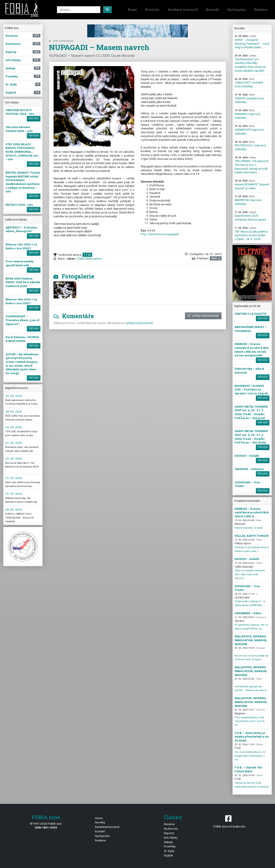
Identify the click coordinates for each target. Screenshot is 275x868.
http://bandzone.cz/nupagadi (160, 234)
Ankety (168, 842)
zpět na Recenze (61, 41)
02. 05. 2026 (14, 458)
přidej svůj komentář (203, 316)
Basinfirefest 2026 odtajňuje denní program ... (252, 216)
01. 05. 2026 (14, 443)
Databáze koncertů (183, 9)
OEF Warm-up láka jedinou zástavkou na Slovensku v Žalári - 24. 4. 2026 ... (251, 234)
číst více (34, 118)
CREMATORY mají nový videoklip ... (249, 130)
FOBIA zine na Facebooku (229, 821)
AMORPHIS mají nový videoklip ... (248, 200)
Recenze (169, 824)
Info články (171, 838)
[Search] (79, 10)
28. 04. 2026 (14, 411)
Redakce (261, 9)
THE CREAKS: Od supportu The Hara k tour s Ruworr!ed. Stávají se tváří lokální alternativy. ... (252, 165)
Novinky (152, 9)
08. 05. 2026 (14, 510)
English (168, 855)
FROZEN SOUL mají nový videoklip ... (250, 146)
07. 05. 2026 (14, 478)
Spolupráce (237, 9)
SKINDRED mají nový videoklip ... (247, 114)
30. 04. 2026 (14, 427)
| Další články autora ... (90, 259)
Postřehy (170, 846)
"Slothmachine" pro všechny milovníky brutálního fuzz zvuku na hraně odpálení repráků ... (251, 63)
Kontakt (212, 9)
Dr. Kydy (169, 851)
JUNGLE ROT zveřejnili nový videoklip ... (249, 83)
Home (132, 9)
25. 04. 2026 (14, 396)
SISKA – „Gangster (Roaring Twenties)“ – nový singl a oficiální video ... (252, 42)
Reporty (169, 833)
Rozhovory (171, 829)
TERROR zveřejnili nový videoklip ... (249, 98)
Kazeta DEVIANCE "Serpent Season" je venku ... (252, 184)
